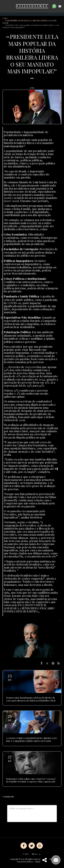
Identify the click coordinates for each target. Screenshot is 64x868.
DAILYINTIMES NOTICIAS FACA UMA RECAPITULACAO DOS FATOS (29, 22)
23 (10, 677)
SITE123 (30, 862)
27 (10, 758)
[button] (4, 6)
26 (10, 717)
